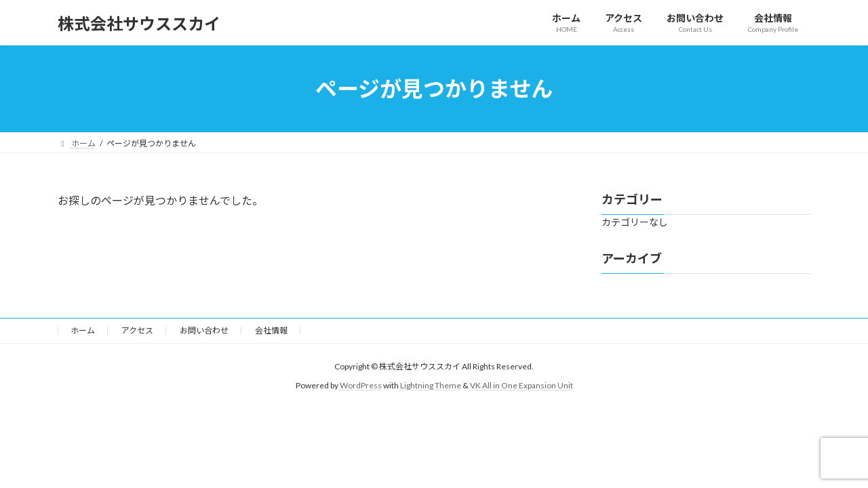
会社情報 (271, 330)
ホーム (83, 330)
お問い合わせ (204, 330)
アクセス (137, 330)
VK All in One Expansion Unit (521, 385)
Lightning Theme (431, 385)
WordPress (361, 385)
